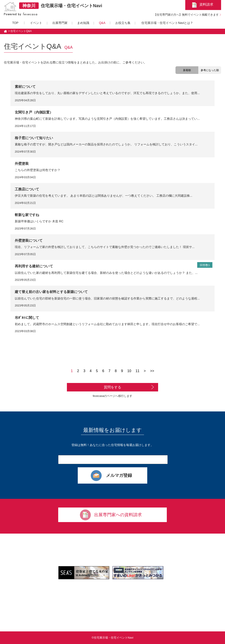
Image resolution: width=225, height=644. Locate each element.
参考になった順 (210, 70)
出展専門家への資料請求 (118, 515)
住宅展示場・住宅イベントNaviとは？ (167, 23)
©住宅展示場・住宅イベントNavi (112, 638)
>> (152, 371)
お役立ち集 (123, 23)
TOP (15, 23)
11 (137, 371)
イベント (36, 23)
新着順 (187, 70)
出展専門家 (60, 23)
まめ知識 (83, 23)
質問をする (112, 387)
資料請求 (206, 4)
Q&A (102, 23)
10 (129, 371)
